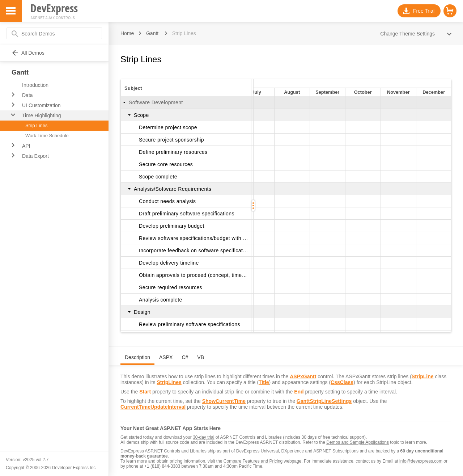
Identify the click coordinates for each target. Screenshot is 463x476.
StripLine (423, 376)
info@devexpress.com (421, 461)
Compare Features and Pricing (253, 461)
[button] (450, 11)
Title (264, 382)
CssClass (342, 382)
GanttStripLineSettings (324, 401)
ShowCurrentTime (224, 401)
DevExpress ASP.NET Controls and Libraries (163, 451)
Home (127, 33)
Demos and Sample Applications (358, 442)
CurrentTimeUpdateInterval (153, 407)
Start (145, 392)
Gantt (152, 33)
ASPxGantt (303, 376)
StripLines (169, 382)
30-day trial (203, 437)
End (299, 392)
